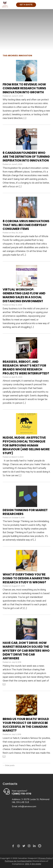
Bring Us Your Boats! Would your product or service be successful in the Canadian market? (26, 725)
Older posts (9, 765)
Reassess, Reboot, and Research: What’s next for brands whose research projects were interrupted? (26, 367)
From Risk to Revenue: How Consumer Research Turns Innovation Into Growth (24, 88)
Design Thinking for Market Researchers (25, 512)
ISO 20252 (36, 864)
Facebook (14, 846)
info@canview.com (27, 806)
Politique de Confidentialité (18, 861)
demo (19, 846)
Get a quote (26, 5)
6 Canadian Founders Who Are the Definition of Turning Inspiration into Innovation (26, 157)
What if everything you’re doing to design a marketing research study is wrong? (26, 578)
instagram (29, 846)
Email (39, 846)
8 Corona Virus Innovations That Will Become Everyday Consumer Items (26, 225)
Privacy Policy (45, 858)
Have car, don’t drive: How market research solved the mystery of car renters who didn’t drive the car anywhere (26, 651)
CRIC (27, 864)
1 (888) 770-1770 (21, 794)
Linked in (34, 846)
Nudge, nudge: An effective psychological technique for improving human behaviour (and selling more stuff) (26, 445)
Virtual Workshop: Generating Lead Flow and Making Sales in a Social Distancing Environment (24, 295)
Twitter (24, 846)
